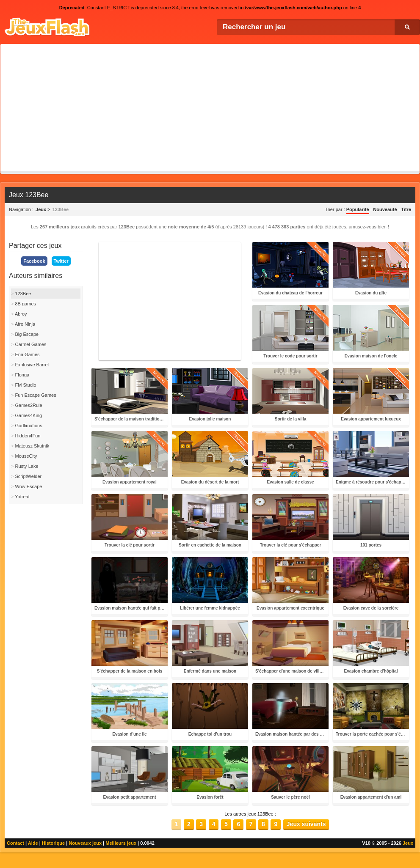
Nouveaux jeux (85, 843)
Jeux (408, 843)
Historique (53, 843)
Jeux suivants (306, 824)
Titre (406, 209)
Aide (33, 843)
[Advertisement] (210, 107)
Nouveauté (385, 209)
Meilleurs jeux (121, 843)
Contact (15, 843)
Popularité (358, 209)
